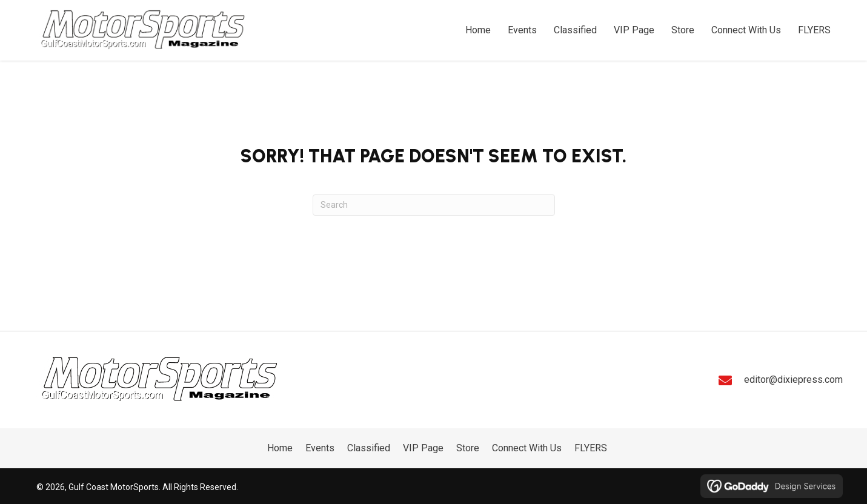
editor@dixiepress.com (793, 380)
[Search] (434, 205)
